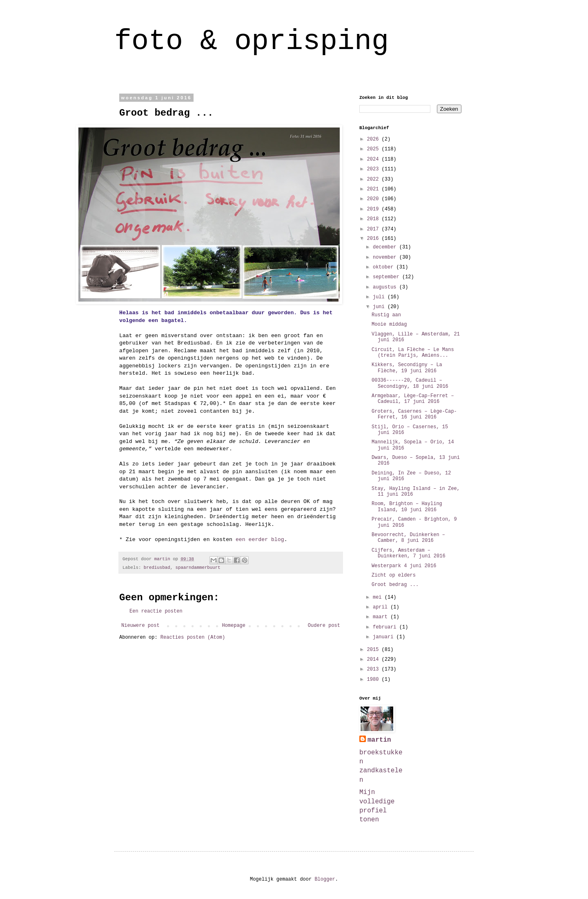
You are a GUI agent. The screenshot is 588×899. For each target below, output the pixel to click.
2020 (374, 199)
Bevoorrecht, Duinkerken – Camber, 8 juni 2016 (408, 538)
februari (386, 627)
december (386, 247)
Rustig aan (386, 315)
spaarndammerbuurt (198, 568)
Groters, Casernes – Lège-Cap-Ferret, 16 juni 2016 (414, 414)
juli (380, 297)
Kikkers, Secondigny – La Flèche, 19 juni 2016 (407, 368)
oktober (385, 267)
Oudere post (324, 626)
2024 (374, 159)
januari (385, 637)
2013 (374, 669)
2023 (374, 169)
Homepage (234, 626)
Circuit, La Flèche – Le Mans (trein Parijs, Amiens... (413, 353)
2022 (374, 179)
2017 (374, 229)
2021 (374, 189)
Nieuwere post (140, 626)
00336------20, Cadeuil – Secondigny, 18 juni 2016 (410, 383)
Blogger (325, 879)
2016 (374, 239)
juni (380, 307)
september (388, 277)
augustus (386, 287)
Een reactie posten (156, 611)
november (386, 257)
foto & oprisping (252, 41)
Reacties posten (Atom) (193, 637)
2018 (374, 219)
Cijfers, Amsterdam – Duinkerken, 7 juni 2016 (409, 553)
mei (379, 597)
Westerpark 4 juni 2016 (404, 566)
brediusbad (157, 568)
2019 (374, 209)
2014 (374, 660)
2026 (374, 139)
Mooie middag (389, 324)
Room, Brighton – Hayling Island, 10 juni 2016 (407, 507)
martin (379, 740)
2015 (374, 650)
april (382, 607)
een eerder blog (260, 540)
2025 (374, 149)
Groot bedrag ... (395, 585)
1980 (374, 680)
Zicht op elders (394, 575)
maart (382, 617)
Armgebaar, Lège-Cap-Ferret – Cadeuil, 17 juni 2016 (413, 399)
